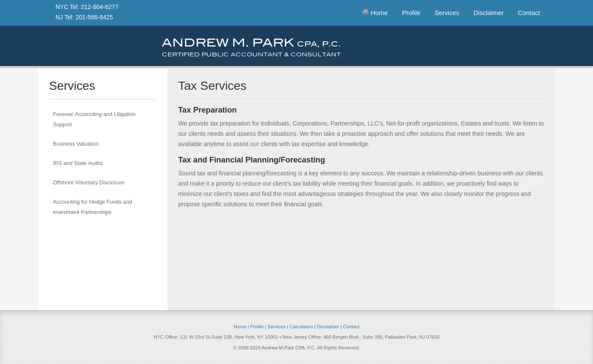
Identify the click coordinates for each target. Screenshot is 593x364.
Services (447, 13)
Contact (529, 13)
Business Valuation (76, 144)
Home (375, 12)
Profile (411, 13)
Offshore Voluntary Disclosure (89, 183)
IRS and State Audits (78, 163)
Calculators (301, 327)
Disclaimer (488, 13)
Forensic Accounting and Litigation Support (94, 119)
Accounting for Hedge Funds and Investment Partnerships (93, 207)
